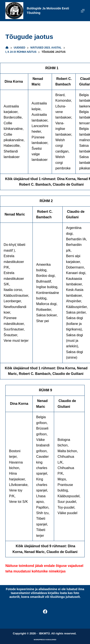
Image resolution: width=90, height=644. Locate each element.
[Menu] (83, 11)
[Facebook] (45, 612)
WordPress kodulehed (45, 640)
